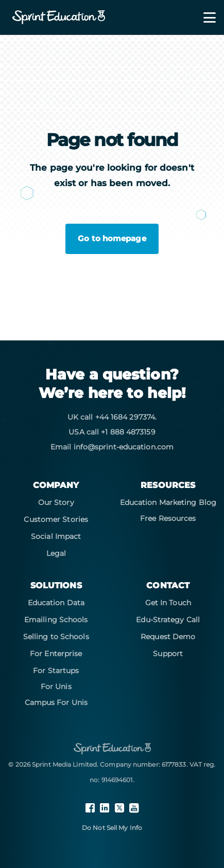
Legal (56, 553)
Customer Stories (56, 519)
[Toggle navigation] (203, 17)
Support (168, 654)
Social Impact (56, 536)
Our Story (56, 502)
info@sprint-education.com (124, 447)
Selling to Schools (56, 637)
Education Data (56, 603)
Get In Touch (168, 603)
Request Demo (168, 637)
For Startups (56, 671)
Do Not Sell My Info (112, 828)
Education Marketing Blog (168, 502)
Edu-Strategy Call (168, 620)
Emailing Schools (56, 620)
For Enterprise (56, 654)
